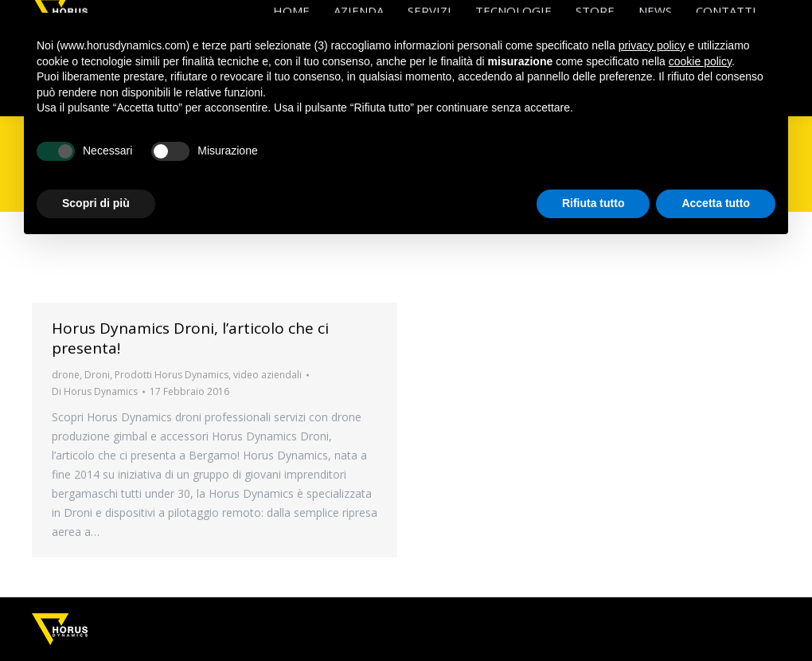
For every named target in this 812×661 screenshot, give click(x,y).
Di (95, 391)
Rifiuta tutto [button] (593, 203)
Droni (97, 375)
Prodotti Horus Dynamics (172, 375)
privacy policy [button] (652, 45)
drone (66, 375)
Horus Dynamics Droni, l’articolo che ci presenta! (190, 338)
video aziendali (267, 375)
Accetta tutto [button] (716, 203)
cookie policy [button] (700, 61)
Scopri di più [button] (96, 203)
